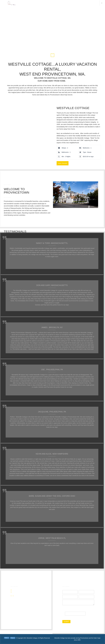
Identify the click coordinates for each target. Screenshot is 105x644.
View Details (63, 163)
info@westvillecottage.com (22, 592)
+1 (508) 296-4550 (19, 590)
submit (66, 622)
